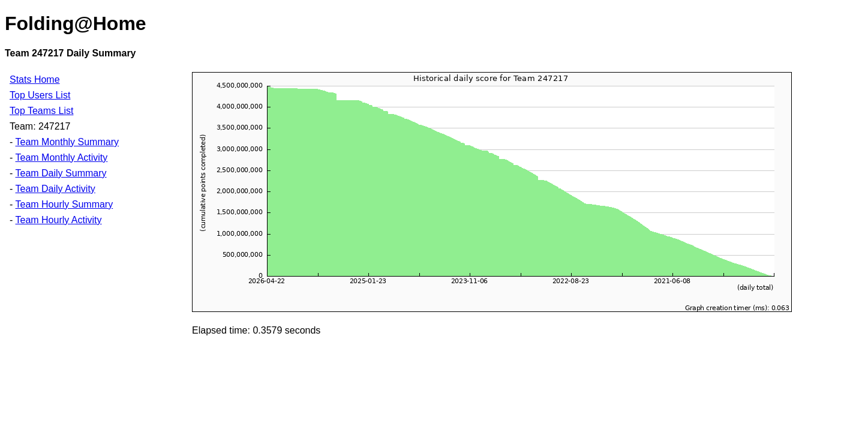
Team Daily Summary (61, 173)
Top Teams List (41, 111)
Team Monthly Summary (67, 142)
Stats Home (35, 79)
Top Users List (40, 95)
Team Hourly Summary (64, 204)
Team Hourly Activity (58, 220)
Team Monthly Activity (61, 157)
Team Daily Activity (55, 189)
